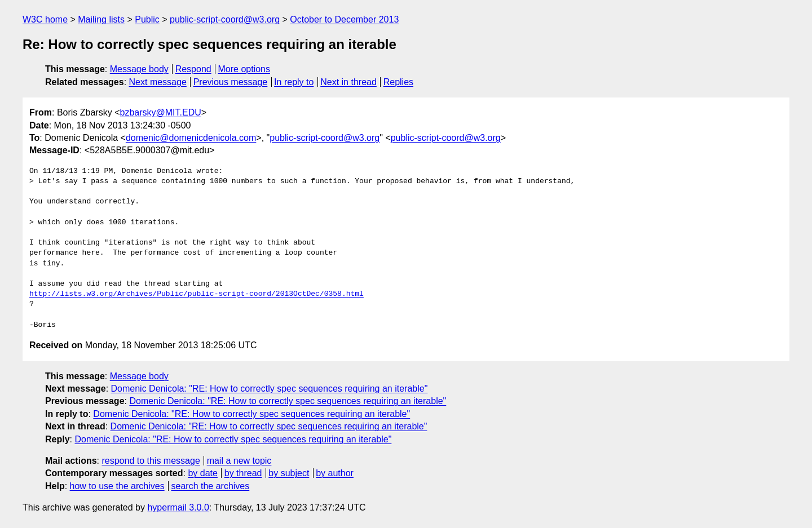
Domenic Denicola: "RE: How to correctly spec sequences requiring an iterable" (270, 389)
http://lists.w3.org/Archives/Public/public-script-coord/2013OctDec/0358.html (197, 294)
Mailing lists (101, 19)
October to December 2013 (344, 19)
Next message (158, 82)
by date (202, 473)
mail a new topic (239, 461)
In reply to (294, 82)
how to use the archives (117, 486)
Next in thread (348, 82)
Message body (139, 69)
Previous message (231, 82)
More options (244, 69)
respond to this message (151, 461)
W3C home (45, 19)
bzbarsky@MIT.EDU (160, 112)
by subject (289, 473)
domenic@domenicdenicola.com (191, 138)
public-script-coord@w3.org (225, 19)
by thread (243, 473)
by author (335, 473)
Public (147, 19)
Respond (193, 69)
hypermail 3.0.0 (178, 507)
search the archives (211, 486)
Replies (398, 82)
